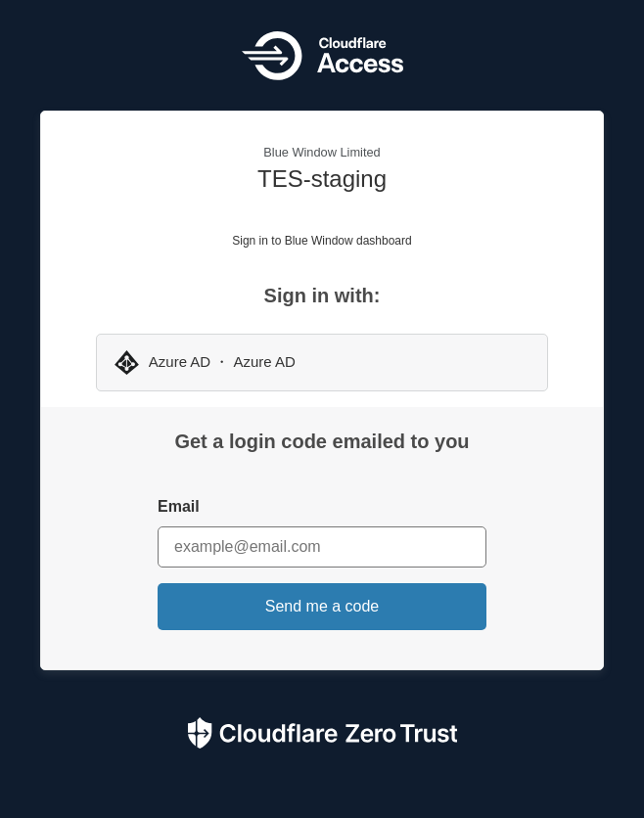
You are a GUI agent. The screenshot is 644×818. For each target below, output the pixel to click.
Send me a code (322, 606)
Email (179, 506)
